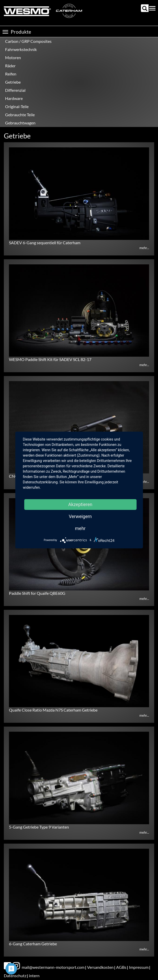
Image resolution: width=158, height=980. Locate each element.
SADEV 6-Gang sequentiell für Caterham (45, 243)
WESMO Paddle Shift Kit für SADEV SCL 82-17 (50, 359)
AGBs (121, 967)
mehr (80, 528)
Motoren (13, 57)
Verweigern (80, 516)
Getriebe (13, 82)
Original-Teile (17, 106)
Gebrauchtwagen (20, 123)
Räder (10, 66)
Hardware (14, 98)
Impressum (139, 967)
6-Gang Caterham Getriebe (33, 944)
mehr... (144, 248)
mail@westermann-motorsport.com (53, 967)
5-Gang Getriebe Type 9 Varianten (39, 827)
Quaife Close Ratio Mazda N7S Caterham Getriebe (53, 710)
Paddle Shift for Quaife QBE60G (37, 593)
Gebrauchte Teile (20, 115)
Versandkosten (100, 967)
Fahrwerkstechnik (21, 49)
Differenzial (15, 90)
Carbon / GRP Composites (28, 41)
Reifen (11, 74)
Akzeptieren (80, 504)
